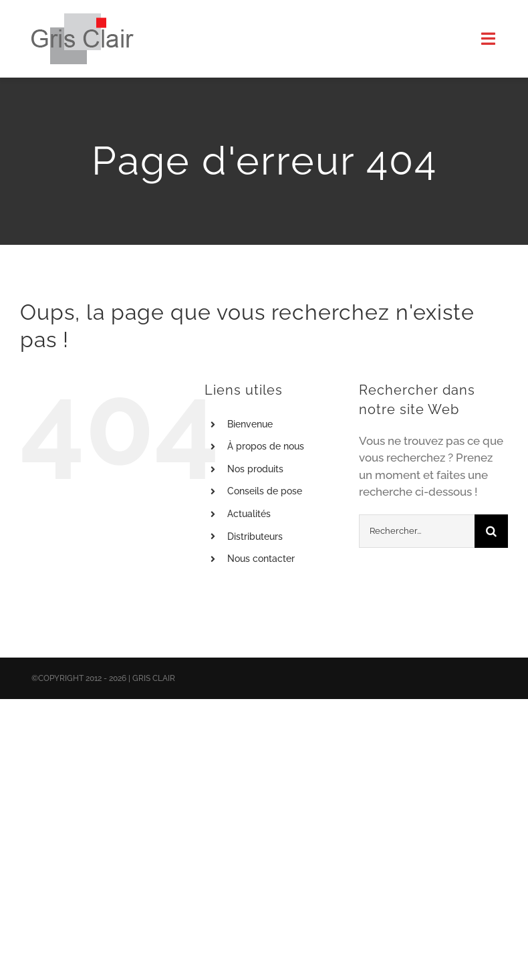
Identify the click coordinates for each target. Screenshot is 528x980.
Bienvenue (250, 424)
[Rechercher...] (417, 531)
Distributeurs (255, 536)
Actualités (249, 514)
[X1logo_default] (83, 19)
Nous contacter (261, 559)
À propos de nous (266, 446)
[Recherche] (491, 531)
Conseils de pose (265, 491)
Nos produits (255, 469)
